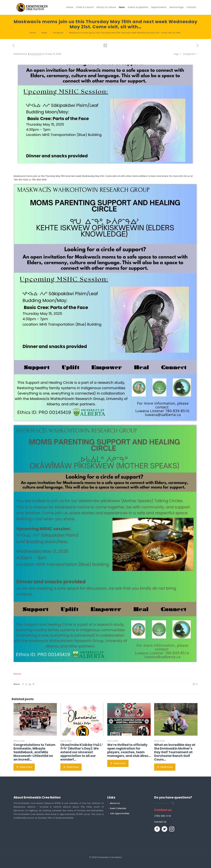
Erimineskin (36, 54)
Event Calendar (118, 808)
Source (17, 674)
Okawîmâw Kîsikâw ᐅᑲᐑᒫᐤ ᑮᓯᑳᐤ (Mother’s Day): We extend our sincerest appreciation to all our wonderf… (82, 752)
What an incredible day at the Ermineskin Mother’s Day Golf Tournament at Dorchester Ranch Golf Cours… (175, 752)
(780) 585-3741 (163, 816)
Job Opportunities (120, 813)
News (44, 33)
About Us (115, 803)
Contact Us (160, 822)
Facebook (58, 33)
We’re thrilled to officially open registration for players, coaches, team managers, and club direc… (129, 750)
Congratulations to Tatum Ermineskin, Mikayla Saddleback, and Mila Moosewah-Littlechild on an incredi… (34, 752)
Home (33, 33)
